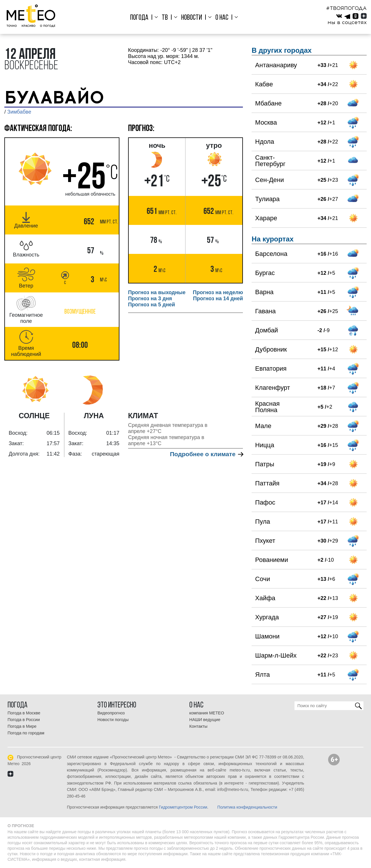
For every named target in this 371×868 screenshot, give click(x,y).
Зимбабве (19, 112)
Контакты (198, 726)
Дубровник (271, 349)
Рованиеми (272, 560)
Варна (264, 292)
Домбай (267, 330)
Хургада (267, 617)
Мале (263, 426)
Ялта (262, 675)
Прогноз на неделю (218, 292)
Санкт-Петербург (270, 161)
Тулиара (267, 199)
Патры (265, 464)
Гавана (265, 311)
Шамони (267, 636)
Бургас (265, 273)
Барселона (271, 254)
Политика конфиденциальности (247, 807)
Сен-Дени (269, 180)
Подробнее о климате (206, 454)
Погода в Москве (24, 713)
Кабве (264, 84)
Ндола (265, 142)
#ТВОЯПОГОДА (346, 8)
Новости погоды (113, 720)
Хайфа (265, 598)
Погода (141, 18)
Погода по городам (26, 733)
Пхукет (265, 541)
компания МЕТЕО (207, 713)
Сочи (262, 579)
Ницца (265, 445)
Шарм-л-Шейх (276, 655)
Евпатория (271, 369)
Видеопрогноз (111, 713)
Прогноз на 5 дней (152, 305)
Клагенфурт (272, 388)
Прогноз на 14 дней (218, 299)
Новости (192, 18)
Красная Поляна (267, 407)
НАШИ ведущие (205, 720)
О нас (221, 18)
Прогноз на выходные (157, 292)
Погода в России (24, 720)
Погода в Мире (22, 726)
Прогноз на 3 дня (150, 299)
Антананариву (276, 65)
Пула (262, 522)
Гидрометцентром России (183, 807)
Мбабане (268, 103)
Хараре (266, 218)
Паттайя (267, 483)
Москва (266, 122)
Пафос (265, 502)
